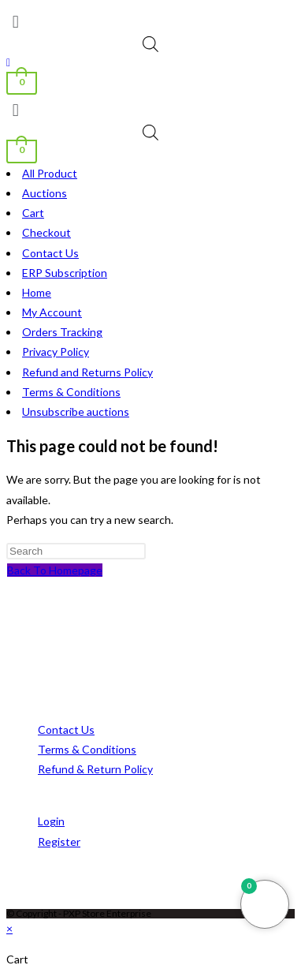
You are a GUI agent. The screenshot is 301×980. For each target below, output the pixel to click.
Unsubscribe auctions (76, 411)
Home (37, 292)
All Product (50, 173)
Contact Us (50, 253)
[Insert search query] (76, 551)
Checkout (46, 232)
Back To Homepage (55, 570)
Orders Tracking (62, 332)
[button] (150, 21)
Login (51, 821)
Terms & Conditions (71, 392)
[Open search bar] (150, 44)
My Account (52, 312)
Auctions (45, 193)
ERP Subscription (65, 273)
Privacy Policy (56, 352)
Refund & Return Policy (95, 769)
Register (59, 842)
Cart (33, 213)
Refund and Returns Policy (87, 372)
